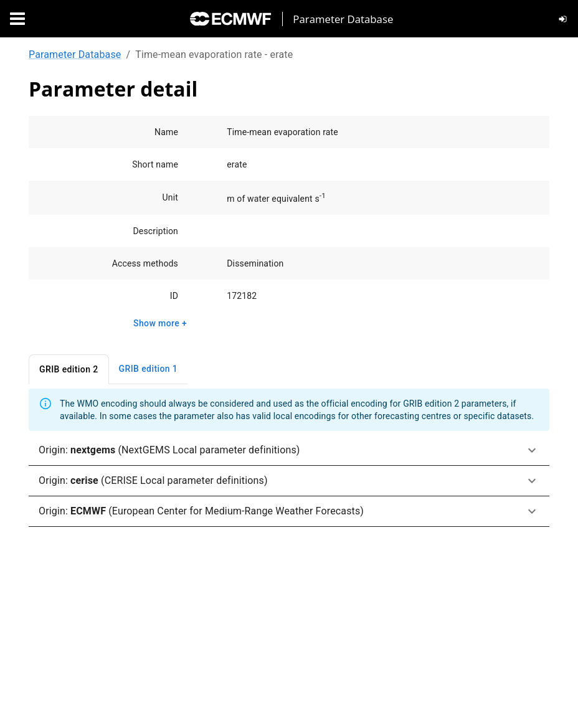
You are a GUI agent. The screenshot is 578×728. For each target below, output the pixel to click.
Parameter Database (75, 54)
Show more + (160, 324)
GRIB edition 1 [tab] (149, 369)
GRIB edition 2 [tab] (69, 370)
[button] (289, 451)
